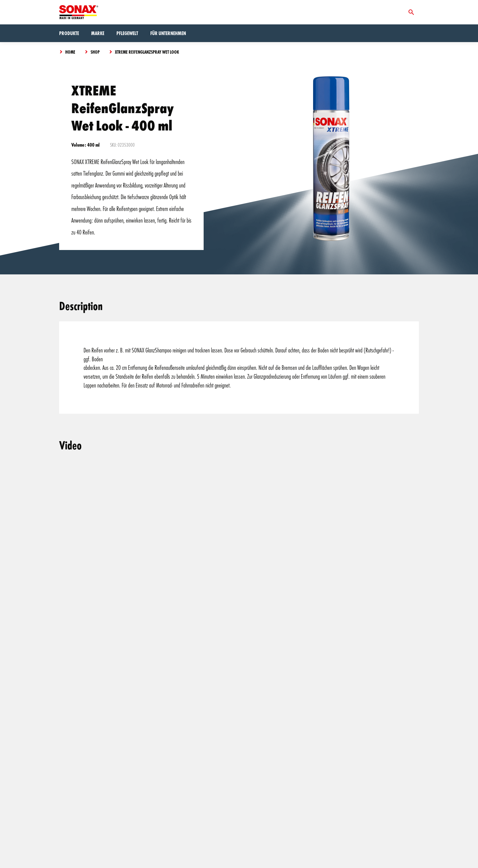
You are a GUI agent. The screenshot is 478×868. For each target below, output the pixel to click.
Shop (95, 52)
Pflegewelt (127, 33)
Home (70, 52)
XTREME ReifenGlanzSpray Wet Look (147, 52)
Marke (98, 33)
